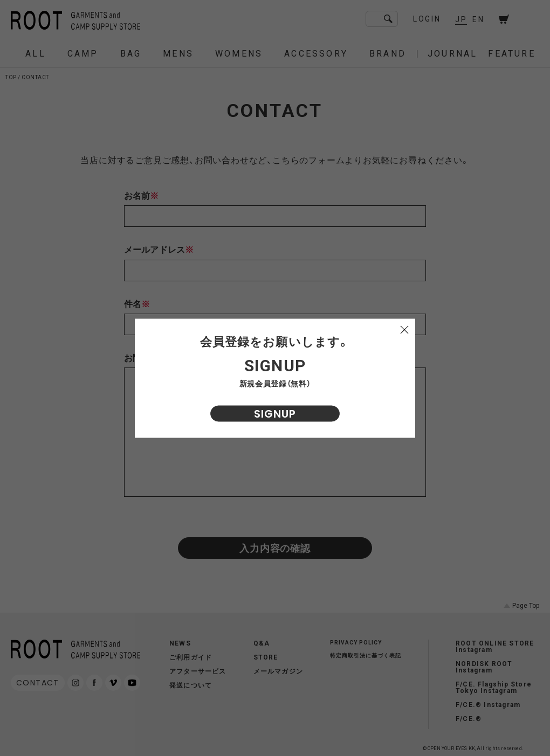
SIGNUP (275, 413)
